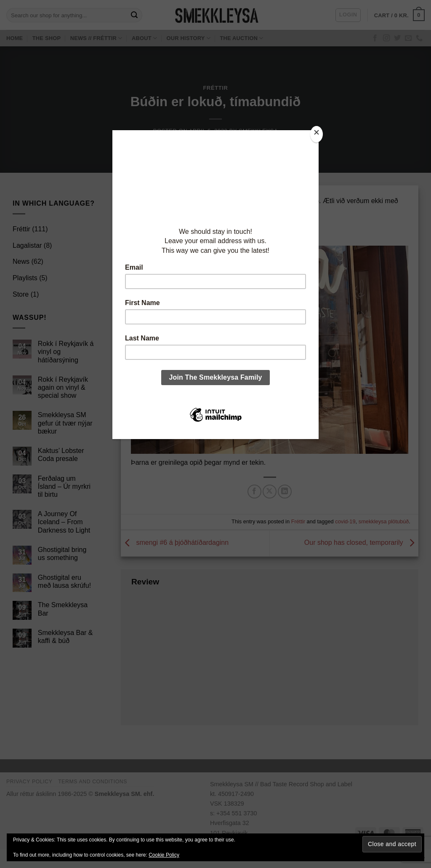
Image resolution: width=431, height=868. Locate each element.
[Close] (317, 134)
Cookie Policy (164, 855)
